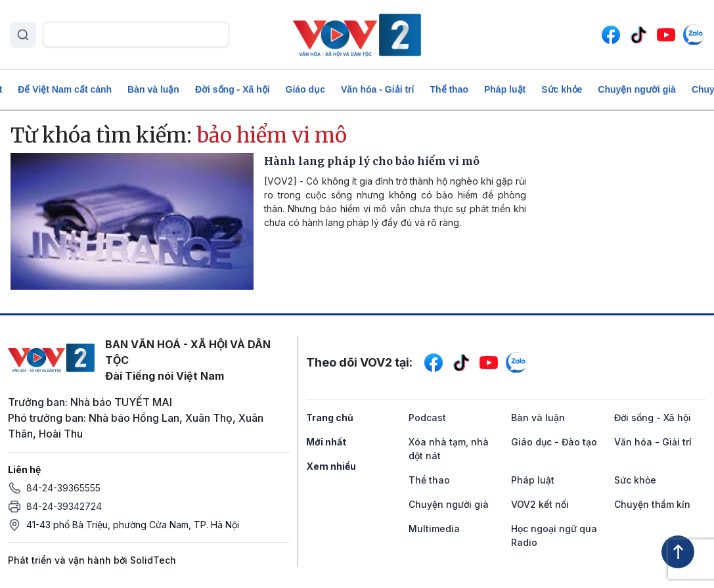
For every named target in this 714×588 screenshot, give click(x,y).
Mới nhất (326, 442)
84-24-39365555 (63, 488)
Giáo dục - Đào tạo (554, 442)
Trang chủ (330, 418)
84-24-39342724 (64, 506)
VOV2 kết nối (540, 504)
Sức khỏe (562, 89)
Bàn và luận (153, 89)
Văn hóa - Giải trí (377, 89)
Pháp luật (505, 89)
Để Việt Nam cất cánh (65, 89)
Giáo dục (305, 89)
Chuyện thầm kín (652, 504)
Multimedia (434, 529)
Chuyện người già (637, 89)
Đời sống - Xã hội (233, 89)
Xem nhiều (331, 466)
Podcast (427, 418)
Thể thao (449, 89)
